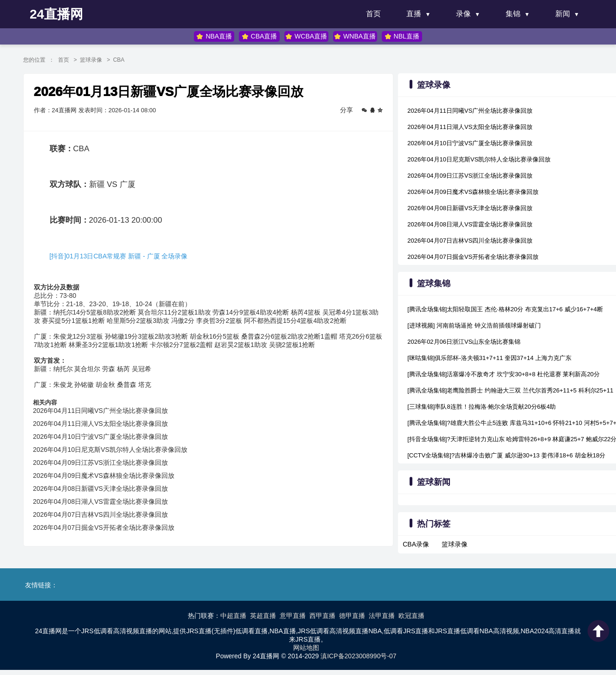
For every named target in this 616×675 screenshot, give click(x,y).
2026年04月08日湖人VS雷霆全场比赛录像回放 (107, 505)
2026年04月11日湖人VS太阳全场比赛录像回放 (107, 427)
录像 (463, 14)
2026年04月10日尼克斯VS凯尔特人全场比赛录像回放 (117, 453)
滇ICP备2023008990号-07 (358, 654)
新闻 (563, 14)
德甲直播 (352, 614)
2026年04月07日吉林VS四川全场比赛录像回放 (107, 518)
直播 (414, 14)
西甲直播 (322, 614)
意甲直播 (293, 614)
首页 (373, 14)
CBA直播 (260, 36)
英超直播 (263, 614)
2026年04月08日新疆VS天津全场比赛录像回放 (107, 492)
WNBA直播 (354, 36)
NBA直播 (215, 36)
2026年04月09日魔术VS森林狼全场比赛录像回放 (110, 479)
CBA (126, 60)
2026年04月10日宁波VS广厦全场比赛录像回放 (107, 440)
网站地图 (306, 646)
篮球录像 (98, 60)
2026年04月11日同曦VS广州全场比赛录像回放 (107, 414)
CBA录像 (414, 544)
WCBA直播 (306, 36)
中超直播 (233, 614)
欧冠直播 (411, 614)
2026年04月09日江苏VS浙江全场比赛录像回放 (107, 466)
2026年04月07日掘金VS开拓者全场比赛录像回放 (110, 531)
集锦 (513, 14)
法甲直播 (382, 614)
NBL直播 (401, 36)
